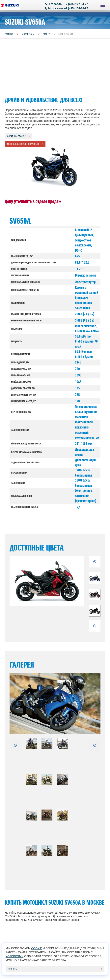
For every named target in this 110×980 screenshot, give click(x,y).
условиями (14, 956)
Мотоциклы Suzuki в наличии (23, 144)
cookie (37, 948)
